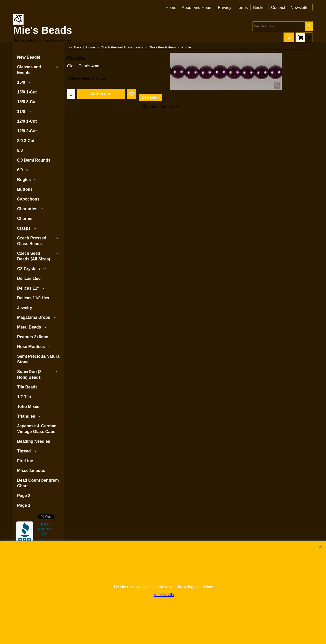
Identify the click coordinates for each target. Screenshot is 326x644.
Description (151, 97)
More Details (164, 595)
